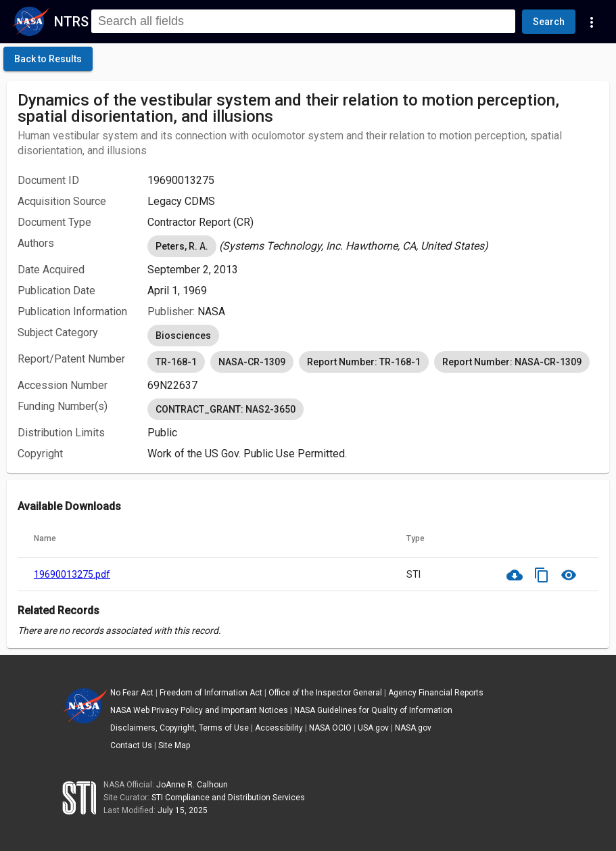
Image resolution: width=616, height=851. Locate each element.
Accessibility (279, 728)
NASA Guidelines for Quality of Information (373, 710)
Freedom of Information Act (211, 693)
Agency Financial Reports (436, 693)
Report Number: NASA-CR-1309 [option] (512, 362)
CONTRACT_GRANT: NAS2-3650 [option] (226, 409)
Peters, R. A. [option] (182, 246)
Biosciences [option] (183, 336)
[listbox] (373, 246)
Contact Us (131, 745)
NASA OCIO (330, 728)
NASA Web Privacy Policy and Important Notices (199, 710)
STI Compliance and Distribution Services (228, 798)
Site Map (174, 745)
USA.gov (373, 728)
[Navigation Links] (592, 22)
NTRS (71, 22)
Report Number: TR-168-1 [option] (364, 362)
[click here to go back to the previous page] (48, 59)
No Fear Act (132, 693)
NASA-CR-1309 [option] (252, 362)
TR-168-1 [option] (176, 362)
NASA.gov (413, 728)
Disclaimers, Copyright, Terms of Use (180, 728)
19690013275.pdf (72, 574)
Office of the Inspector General (325, 693)
